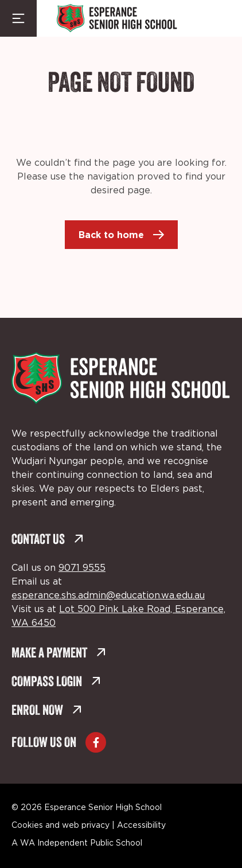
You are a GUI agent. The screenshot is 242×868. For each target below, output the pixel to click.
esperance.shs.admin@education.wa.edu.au (108, 595)
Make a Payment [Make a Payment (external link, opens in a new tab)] (59, 654)
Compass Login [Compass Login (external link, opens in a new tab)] (56, 682)
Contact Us (48, 540)
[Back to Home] (117, 18)
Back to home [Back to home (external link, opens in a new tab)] (111, 235)
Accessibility (141, 826)
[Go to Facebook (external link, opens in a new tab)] (96, 742)
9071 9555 (82, 568)
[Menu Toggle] (18, 18)
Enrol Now (47, 711)
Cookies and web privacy (61, 826)
